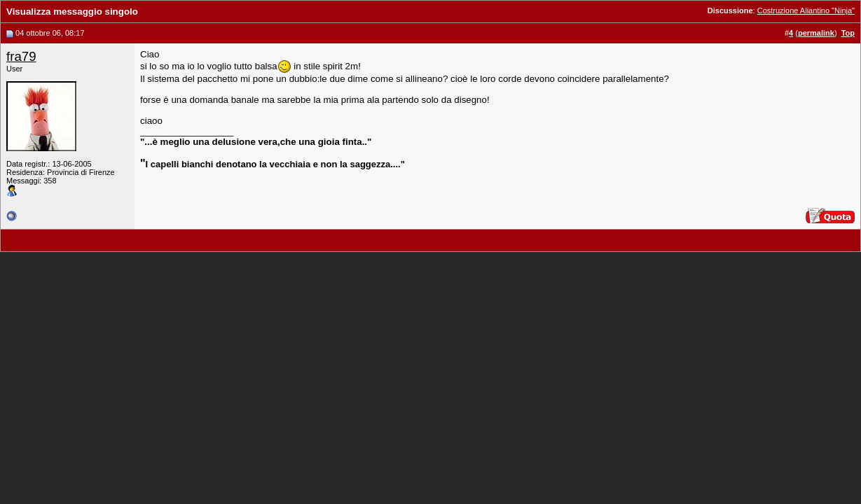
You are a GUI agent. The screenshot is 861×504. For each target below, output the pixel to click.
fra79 (21, 56)
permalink (816, 33)
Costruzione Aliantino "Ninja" (806, 10)
